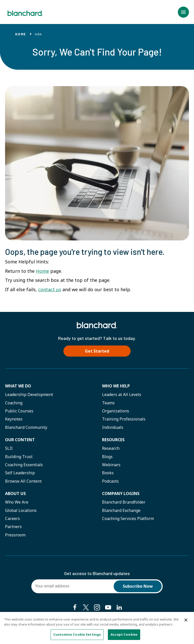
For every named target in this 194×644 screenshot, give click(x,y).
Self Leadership (20, 473)
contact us (50, 289)
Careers (13, 518)
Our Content (20, 440)
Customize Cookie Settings (77, 636)
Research (111, 448)
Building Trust (19, 457)
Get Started (97, 351)
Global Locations (21, 510)
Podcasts (110, 481)
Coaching (14, 403)
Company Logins (121, 493)
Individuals (113, 427)
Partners (13, 527)
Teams (108, 403)
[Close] (186, 622)
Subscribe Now (138, 586)
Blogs (107, 457)
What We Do (18, 386)
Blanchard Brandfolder (124, 502)
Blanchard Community (26, 427)
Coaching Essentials (24, 465)
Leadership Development (29, 394)
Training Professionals (124, 419)
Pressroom (15, 535)
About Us (15, 493)
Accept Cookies (124, 636)
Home (21, 34)
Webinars (111, 465)
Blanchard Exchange (121, 510)
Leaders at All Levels (122, 394)
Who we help (116, 386)
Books (108, 473)
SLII (9, 448)
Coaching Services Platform (128, 518)
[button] (183, 12)
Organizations (116, 411)
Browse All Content (23, 481)
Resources (113, 440)
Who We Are (17, 502)
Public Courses (19, 411)
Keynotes (14, 419)
